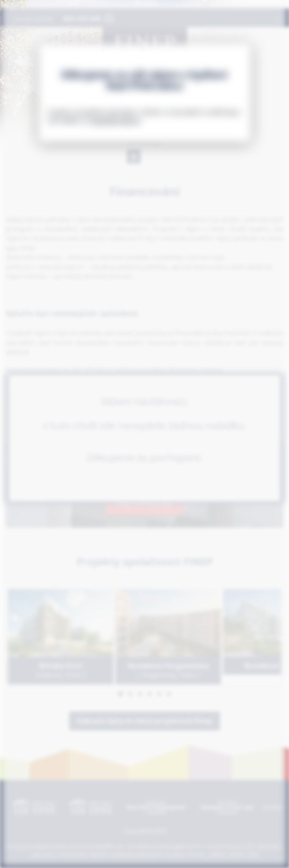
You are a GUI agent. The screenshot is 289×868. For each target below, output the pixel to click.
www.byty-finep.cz (116, 120)
